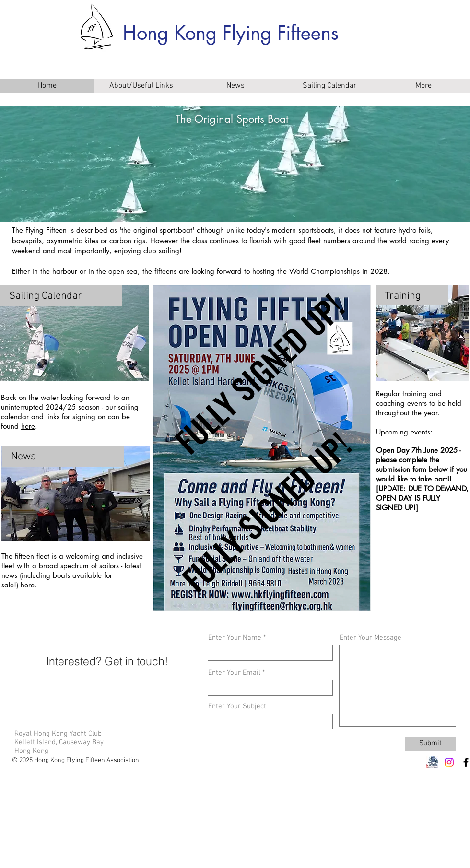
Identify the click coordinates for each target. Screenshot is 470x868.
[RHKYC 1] (432, 762)
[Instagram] (449, 762)
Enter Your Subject (237, 707)
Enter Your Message (370, 638)
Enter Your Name (235, 638)
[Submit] (430, 744)
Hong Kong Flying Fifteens (231, 33)
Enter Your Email (234, 673)
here (28, 426)
